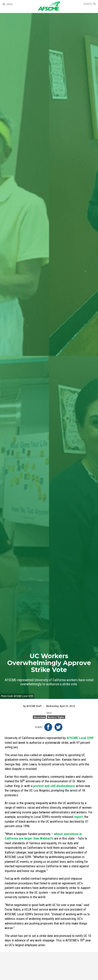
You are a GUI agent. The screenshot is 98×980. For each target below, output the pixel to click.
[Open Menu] (8, 4)
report (78, 817)
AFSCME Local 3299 (80, 738)
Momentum (39, 717)
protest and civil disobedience (54, 786)
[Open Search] (90, 4)
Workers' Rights (56, 717)
